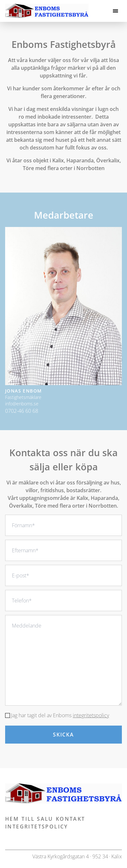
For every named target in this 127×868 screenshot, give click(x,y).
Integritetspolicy (37, 827)
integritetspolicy (91, 715)
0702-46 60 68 (22, 411)
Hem (12, 819)
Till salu (37, 819)
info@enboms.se (22, 404)
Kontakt (71, 819)
